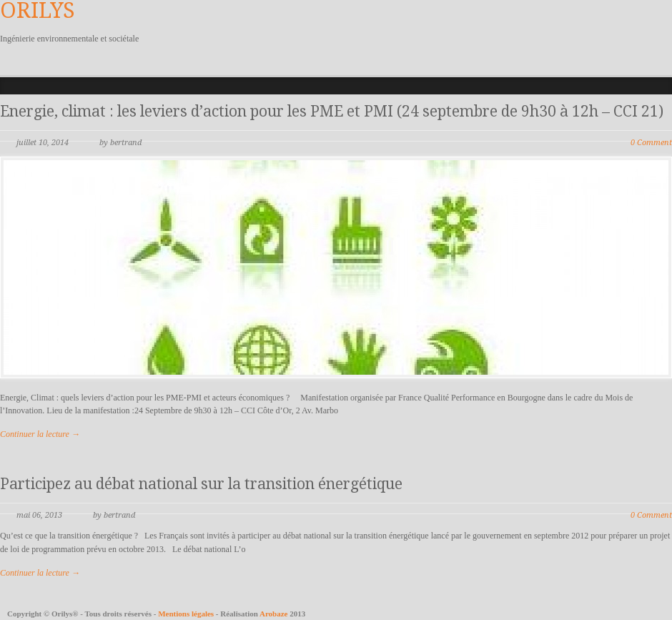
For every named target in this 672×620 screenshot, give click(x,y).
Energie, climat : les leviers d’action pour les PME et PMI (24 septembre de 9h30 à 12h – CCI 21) (332, 111)
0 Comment (651, 143)
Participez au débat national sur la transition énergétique (201, 484)
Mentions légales (187, 614)
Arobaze (274, 614)
